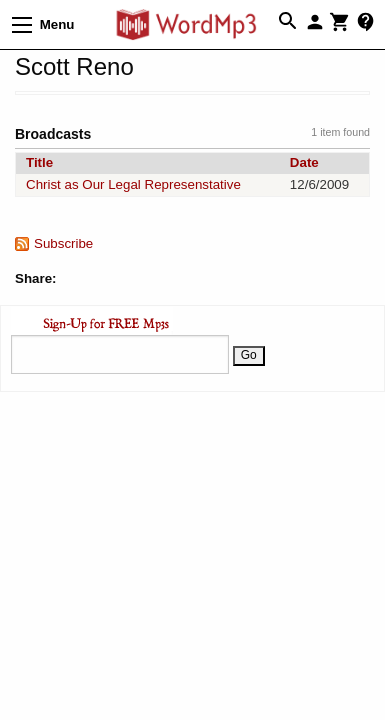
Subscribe (63, 243)
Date (304, 162)
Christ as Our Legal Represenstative (133, 184)
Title (39, 162)
